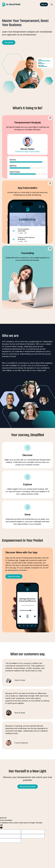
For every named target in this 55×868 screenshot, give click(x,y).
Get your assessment (28, 787)
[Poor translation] (1, 826)
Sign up (44, 4)
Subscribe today (14, 576)
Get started (9, 42)
